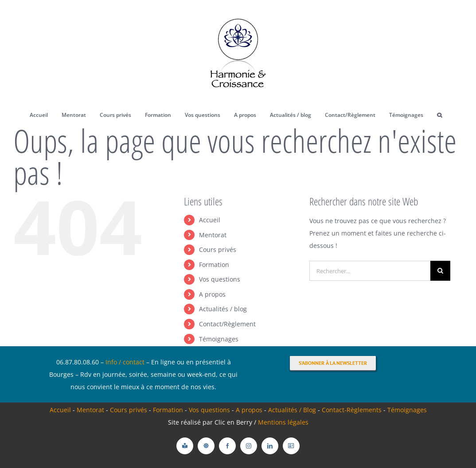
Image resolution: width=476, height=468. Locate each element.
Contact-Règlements (353, 410)
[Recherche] (440, 271)
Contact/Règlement (227, 324)
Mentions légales (283, 422)
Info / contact (125, 362)
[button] (440, 115)
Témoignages (219, 339)
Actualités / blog (223, 309)
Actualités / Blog (293, 410)
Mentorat (213, 235)
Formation (214, 265)
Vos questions (220, 279)
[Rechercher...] (370, 271)
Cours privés (218, 249)
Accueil (210, 220)
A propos (212, 294)
